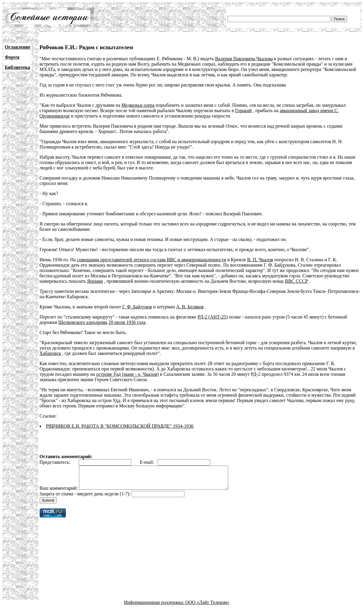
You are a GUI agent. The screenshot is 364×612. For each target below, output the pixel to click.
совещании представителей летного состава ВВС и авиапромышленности (151, 260)
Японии (95, 281)
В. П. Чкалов (260, 260)
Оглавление (18, 47)
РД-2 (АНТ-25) (213, 317)
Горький (243, 110)
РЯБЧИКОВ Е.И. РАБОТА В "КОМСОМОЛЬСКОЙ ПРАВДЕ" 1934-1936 (120, 426)
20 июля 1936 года (127, 322)
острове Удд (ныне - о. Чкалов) (127, 374)
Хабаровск (50, 353)
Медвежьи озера (138, 105)
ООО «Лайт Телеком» (207, 607)
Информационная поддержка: (155, 607)
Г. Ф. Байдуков (137, 307)
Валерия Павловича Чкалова (244, 59)
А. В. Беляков (190, 307)
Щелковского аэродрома (83, 322)
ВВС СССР (297, 281)
